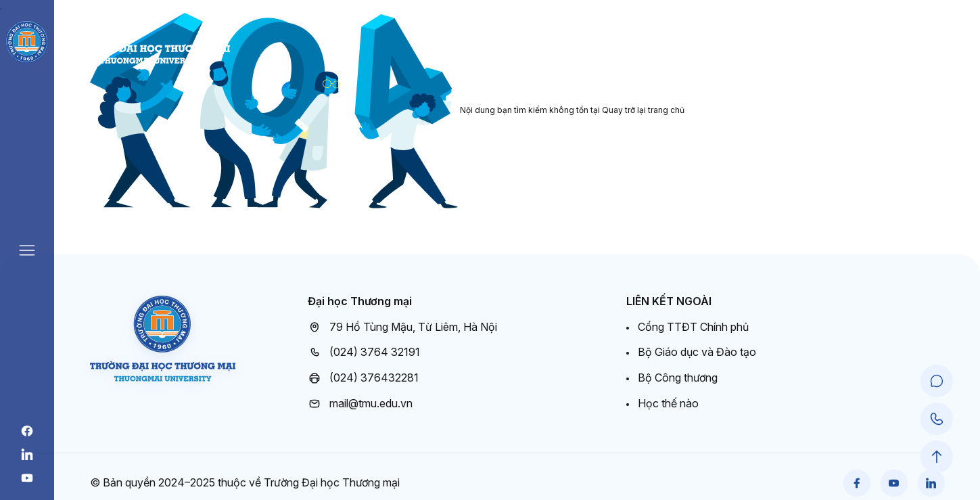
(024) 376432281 (363, 378)
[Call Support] (937, 419)
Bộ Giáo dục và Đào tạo (697, 352)
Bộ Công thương (678, 378)
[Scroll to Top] (937, 457)
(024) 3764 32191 (364, 353)
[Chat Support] (937, 381)
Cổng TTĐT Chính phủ (693, 327)
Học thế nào (668, 403)
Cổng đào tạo (910, 54)
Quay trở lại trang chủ (643, 110)
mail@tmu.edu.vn (360, 404)
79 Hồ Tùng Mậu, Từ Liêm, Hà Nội (402, 327)
